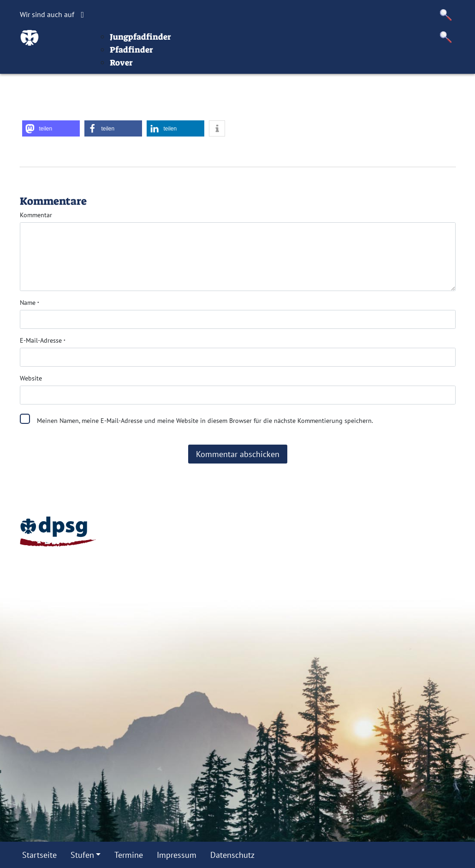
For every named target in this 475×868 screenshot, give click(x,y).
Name (30, 303)
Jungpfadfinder (197, 69)
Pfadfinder (188, 82)
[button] (446, 15)
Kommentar (36, 215)
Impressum (311, 43)
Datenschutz (368, 43)
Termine (263, 43)
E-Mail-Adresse (43, 340)
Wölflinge (195, 56)
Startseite (129, 43)
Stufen (170, 43)
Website (31, 378)
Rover (178, 95)
